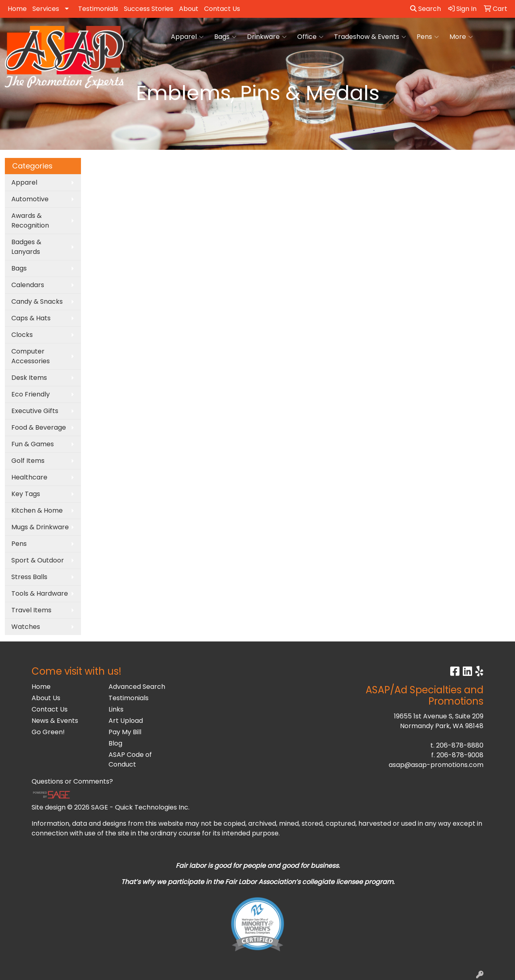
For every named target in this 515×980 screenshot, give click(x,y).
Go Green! (48, 732)
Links (116, 709)
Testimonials (98, 9)
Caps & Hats (31, 318)
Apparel (187, 37)
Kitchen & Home (37, 510)
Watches (26, 627)
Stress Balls (29, 577)
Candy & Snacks (37, 301)
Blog (115, 743)
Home (17, 9)
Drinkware (267, 37)
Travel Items (31, 610)
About (189, 9)
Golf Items (28, 461)
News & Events (55, 721)
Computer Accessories (31, 356)
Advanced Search (137, 687)
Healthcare (29, 477)
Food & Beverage (39, 427)
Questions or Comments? (72, 781)
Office (310, 37)
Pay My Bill (125, 732)
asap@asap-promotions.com (436, 765)
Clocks (22, 335)
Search (426, 9)
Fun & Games (33, 444)
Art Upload (126, 721)
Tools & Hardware (40, 593)
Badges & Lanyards (26, 247)
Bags (225, 37)
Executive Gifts (35, 411)
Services (46, 9)
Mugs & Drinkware (40, 527)
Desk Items (29, 378)
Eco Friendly (31, 394)
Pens (428, 37)
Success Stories (149, 9)
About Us (46, 698)
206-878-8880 (460, 745)
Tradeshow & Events (370, 37)
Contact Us (222, 9)
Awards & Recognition (30, 220)
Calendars (28, 285)
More (461, 37)
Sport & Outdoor (38, 560)
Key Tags (26, 494)
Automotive (30, 199)
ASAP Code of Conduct (130, 759)
